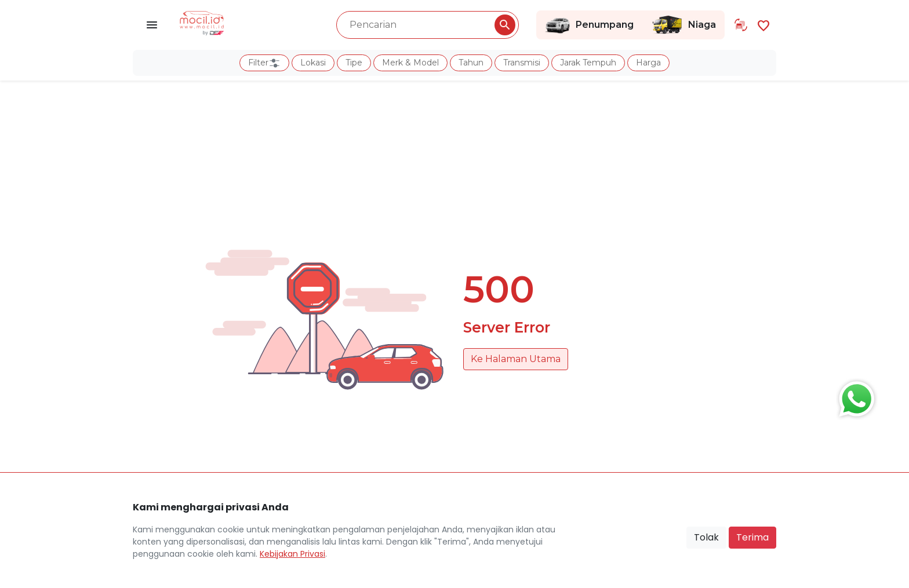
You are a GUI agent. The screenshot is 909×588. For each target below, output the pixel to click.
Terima (752, 537)
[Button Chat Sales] (854, 396)
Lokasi (313, 63)
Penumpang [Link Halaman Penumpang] (589, 25)
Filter (264, 63)
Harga (648, 63)
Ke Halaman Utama (516, 359)
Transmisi (522, 63)
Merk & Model (410, 63)
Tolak (706, 537)
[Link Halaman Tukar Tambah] (741, 25)
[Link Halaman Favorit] (763, 25)
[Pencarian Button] (505, 25)
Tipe (354, 63)
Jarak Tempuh (588, 63)
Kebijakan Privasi (292, 554)
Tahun (471, 63)
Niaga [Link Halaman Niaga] (683, 25)
